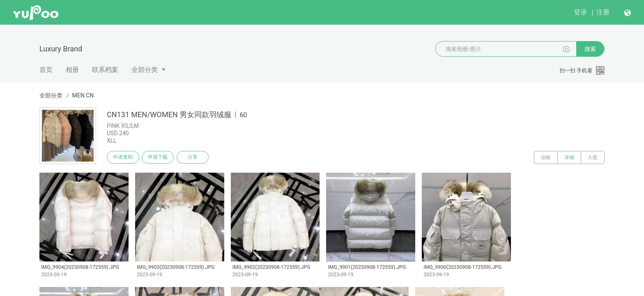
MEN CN (83, 95)
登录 (580, 12)
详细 (569, 157)
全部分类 (145, 70)
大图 (593, 157)
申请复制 (124, 157)
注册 (603, 12)
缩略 (546, 157)
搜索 (590, 49)
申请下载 (161, 157)
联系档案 (105, 70)
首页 (46, 70)
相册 (72, 70)
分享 (198, 157)
